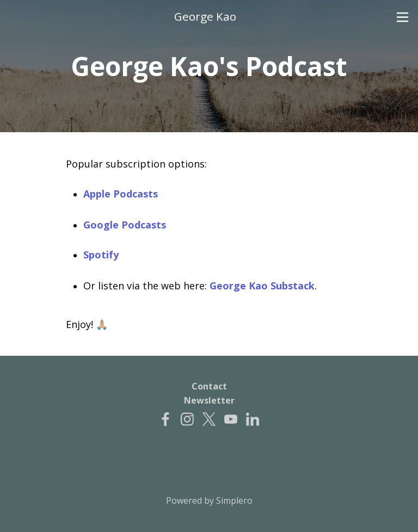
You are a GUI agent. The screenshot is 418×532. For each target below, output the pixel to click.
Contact (209, 386)
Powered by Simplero (209, 500)
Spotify (101, 255)
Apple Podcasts (121, 194)
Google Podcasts (125, 225)
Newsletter (209, 400)
